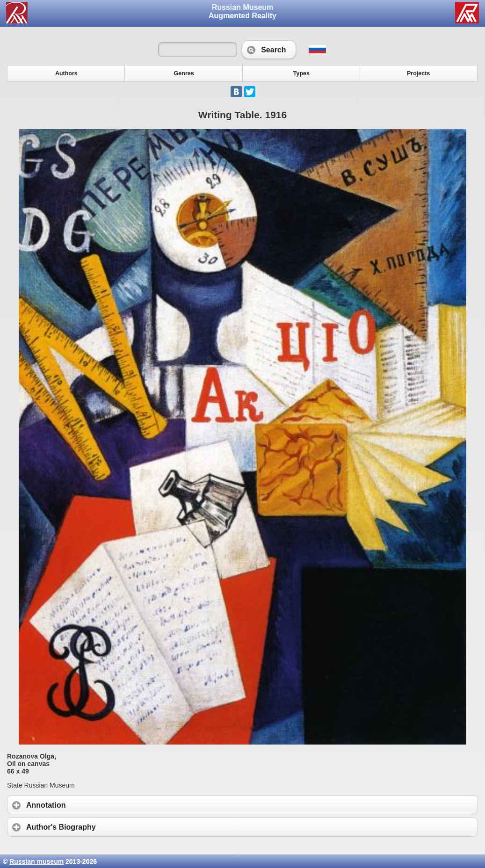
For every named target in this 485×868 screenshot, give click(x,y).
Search (269, 50)
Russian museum (36, 861)
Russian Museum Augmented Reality (242, 11)
